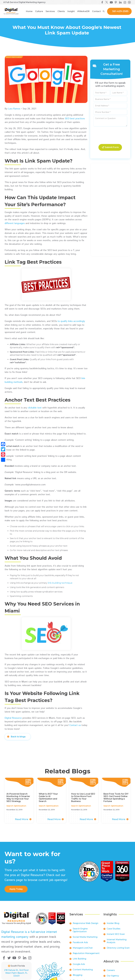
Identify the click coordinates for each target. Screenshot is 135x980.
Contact (96, 11)
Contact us (75, 725)
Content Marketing (83, 972)
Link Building (79, 961)
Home (29, 11)
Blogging (78, 977)
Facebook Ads (80, 945)
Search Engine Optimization (80, 932)
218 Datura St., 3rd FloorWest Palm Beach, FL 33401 (16, 973)
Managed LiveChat (83, 950)
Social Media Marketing (85, 939)
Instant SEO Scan (116, 936)
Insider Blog (113, 925)
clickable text (35, 408)
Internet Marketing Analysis (117, 943)
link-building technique (60, 583)
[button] (39, 11)
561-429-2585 (120, 11)
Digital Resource (13, 718)
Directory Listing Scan (118, 950)
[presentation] (110, 135)
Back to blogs (18, 737)
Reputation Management (86, 955)
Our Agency (113, 978)
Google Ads (79, 966)
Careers (111, 972)
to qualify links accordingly (71, 321)
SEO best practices (75, 119)
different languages (15, 223)
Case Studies (114, 931)
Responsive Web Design (86, 925)
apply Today (16, 889)
